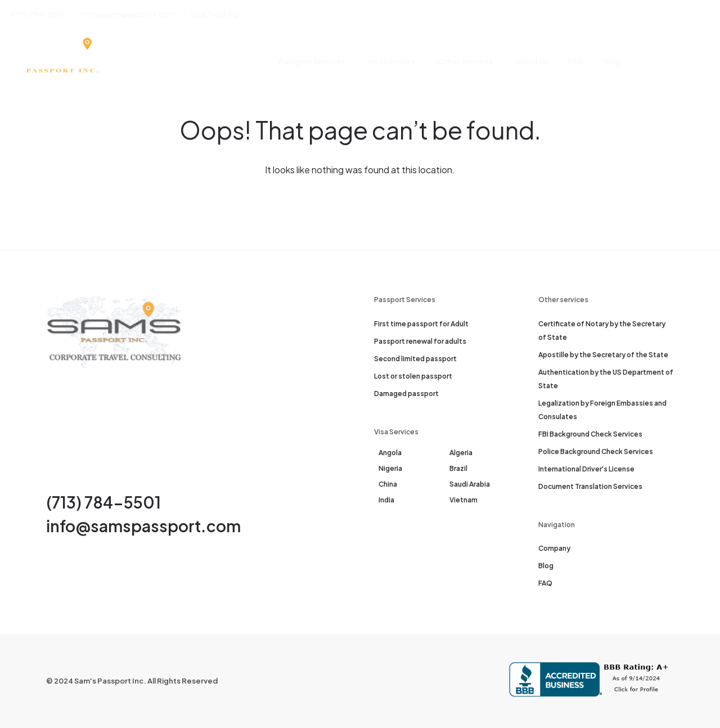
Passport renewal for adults (420, 341)
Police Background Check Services (596, 451)
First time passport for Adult (421, 324)
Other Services (465, 61)
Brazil (458, 468)
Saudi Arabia (470, 484)
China (388, 484)
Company (554, 548)
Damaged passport (406, 394)
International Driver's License (586, 469)
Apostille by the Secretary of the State (603, 355)
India (386, 500)
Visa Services (391, 61)
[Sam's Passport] (62, 62)
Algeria (461, 453)
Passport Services (312, 61)
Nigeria (390, 468)
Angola (390, 453)
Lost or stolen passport (413, 376)
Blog (612, 61)
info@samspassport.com (143, 526)
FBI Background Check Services (590, 434)
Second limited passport (415, 359)
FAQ (576, 61)
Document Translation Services (590, 486)
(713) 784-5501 (103, 502)
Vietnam (463, 500)
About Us (532, 61)
